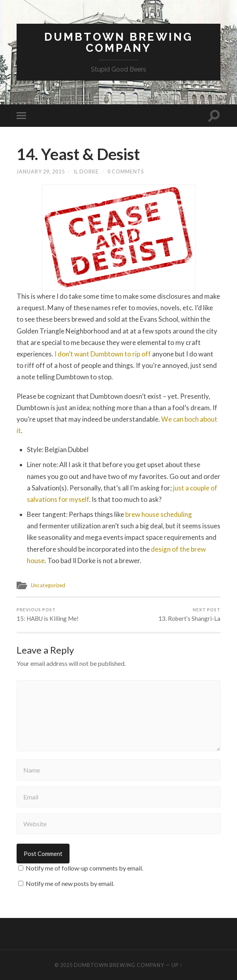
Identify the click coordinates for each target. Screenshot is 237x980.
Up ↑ (177, 965)
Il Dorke (86, 171)
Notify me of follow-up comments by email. (84, 868)
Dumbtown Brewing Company (118, 42)
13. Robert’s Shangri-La (189, 614)
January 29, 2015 (41, 171)
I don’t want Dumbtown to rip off (103, 354)
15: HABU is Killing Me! (48, 614)
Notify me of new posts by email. (70, 883)
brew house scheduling (159, 514)
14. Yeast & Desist (78, 154)
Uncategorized (48, 585)
